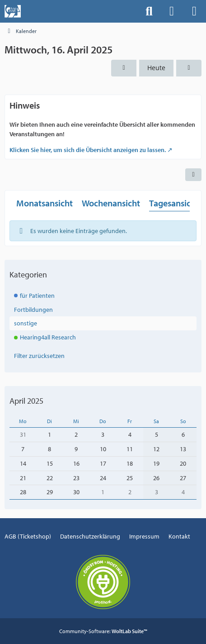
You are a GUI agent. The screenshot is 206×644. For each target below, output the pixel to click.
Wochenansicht (111, 203)
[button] (193, 175)
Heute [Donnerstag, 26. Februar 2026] (156, 68)
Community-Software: (103, 631)
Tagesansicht (174, 203)
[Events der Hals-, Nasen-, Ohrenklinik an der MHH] (13, 11)
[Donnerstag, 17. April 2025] (189, 68)
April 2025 (26, 401)
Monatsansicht (44, 203)
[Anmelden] (172, 11)
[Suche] (149, 11)
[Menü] (194, 11)
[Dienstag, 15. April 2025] (124, 68)
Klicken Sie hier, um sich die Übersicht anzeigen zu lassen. (88, 150)
